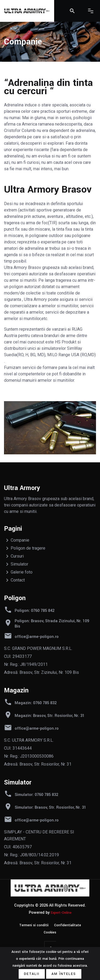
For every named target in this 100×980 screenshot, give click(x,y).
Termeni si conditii (34, 925)
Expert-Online (61, 913)
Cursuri (17, 556)
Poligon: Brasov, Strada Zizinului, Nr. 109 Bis (52, 624)
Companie (20, 540)
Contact (18, 580)
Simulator (19, 564)
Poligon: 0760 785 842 (35, 611)
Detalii (32, 974)
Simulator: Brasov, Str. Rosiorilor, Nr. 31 (50, 808)
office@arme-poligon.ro (37, 637)
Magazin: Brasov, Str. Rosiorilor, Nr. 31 (50, 716)
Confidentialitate (68, 925)
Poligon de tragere (28, 548)
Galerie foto (22, 572)
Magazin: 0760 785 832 (36, 703)
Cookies (50, 932)
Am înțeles (64, 974)
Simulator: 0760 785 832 (36, 795)
